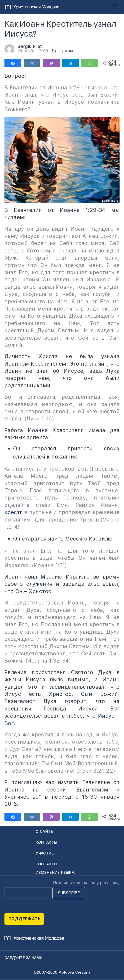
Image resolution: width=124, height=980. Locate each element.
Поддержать (25, 919)
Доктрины (62, 51)
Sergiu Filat (30, 46)
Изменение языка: (55, 872)
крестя (14, 512)
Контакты (46, 842)
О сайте (44, 831)
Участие (45, 853)
